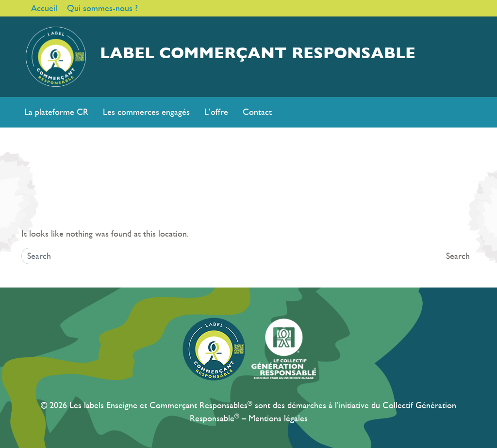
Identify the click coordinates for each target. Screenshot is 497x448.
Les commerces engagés (146, 112)
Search (458, 256)
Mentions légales (278, 418)
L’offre (216, 112)
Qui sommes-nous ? (102, 8)
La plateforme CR (56, 112)
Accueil (44, 8)
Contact (257, 112)
